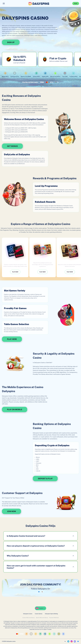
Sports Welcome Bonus (42, 618)
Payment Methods (54, 618)
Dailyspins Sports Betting (51, 614)
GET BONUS (12, 146)
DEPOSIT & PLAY (45, 479)
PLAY (76, 3)
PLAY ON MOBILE (15, 409)
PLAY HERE (12, 339)
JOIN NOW (12, 511)
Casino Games (39, 614)
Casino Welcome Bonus (29, 618)
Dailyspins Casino (28, 614)
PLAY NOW (15, 272)
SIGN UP (11, 42)
